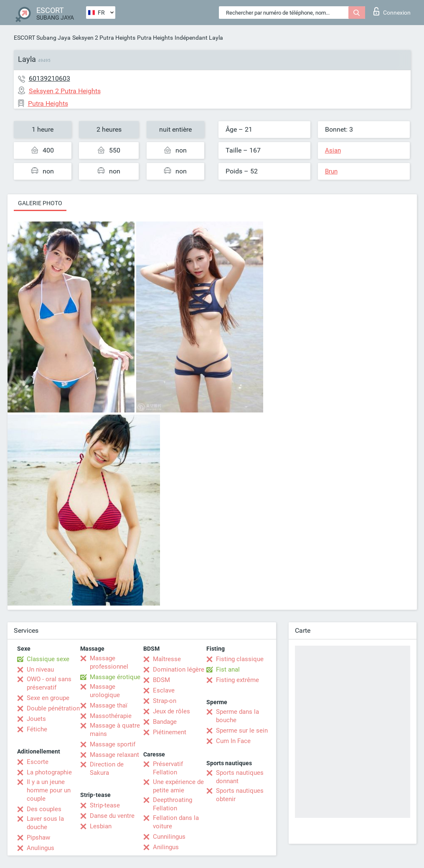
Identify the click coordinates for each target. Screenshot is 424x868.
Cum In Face (233, 741)
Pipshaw (38, 837)
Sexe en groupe (48, 698)
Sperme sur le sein (242, 731)
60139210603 (50, 78)
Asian (333, 150)
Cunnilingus (169, 837)
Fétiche (37, 729)
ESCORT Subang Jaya (42, 38)
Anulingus (41, 848)
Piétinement (170, 732)
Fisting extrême (237, 680)
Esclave (164, 690)
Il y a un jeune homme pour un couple (49, 790)
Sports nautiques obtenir (240, 795)
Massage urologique (105, 691)
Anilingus (166, 847)
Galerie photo (40, 203)
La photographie (49, 772)
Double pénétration (53, 708)
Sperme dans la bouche (237, 716)
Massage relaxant (114, 755)
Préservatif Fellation (168, 768)
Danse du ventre (112, 816)
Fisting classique (240, 659)
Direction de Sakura (107, 769)
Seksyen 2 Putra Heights (104, 38)
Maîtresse (167, 659)
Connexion (392, 11)
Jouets (36, 719)
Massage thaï (109, 705)
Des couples (44, 809)
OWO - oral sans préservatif (49, 683)
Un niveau (40, 669)
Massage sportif (113, 744)
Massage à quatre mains (115, 730)
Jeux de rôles (171, 711)
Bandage (165, 722)
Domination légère (179, 669)
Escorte (38, 762)
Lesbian (101, 826)
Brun (331, 171)
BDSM (161, 680)
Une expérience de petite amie (178, 786)
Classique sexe (48, 659)
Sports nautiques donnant (240, 777)
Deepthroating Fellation (173, 804)
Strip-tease (105, 805)
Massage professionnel (109, 662)
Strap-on (165, 701)
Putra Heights (155, 38)
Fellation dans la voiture (176, 822)
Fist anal (228, 669)
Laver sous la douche (45, 823)
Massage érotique (115, 677)
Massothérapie (111, 716)
